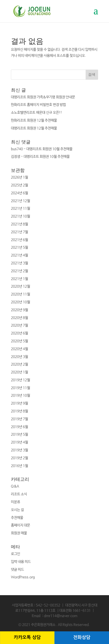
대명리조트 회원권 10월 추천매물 (49, 149)
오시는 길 (17, 510)
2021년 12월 (20, 201)
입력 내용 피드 (21, 562)
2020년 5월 (19, 341)
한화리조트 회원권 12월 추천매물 (34, 120)
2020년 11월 (20, 294)
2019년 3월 (19, 450)
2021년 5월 (19, 247)
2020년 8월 (19, 318)
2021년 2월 (19, 271)
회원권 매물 (19, 533)
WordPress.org (23, 577)
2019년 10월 (20, 396)
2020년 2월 (19, 364)
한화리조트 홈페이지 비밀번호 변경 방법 (38, 105)
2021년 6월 (19, 240)
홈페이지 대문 (20, 525)
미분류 (15, 502)
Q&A (15, 486)
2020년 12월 (20, 286)
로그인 (15, 554)
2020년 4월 (19, 349)
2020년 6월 (19, 333)
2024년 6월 (19, 193)
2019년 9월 (19, 403)
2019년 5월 (19, 434)
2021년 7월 (19, 232)
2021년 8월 (19, 224)
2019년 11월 (20, 388)
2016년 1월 (19, 466)
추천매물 (17, 518)
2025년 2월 (19, 185)
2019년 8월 (19, 411)
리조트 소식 (19, 494)
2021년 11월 (20, 209)
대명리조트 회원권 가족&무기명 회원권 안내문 (43, 97)
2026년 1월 (19, 177)
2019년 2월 (19, 458)
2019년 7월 (19, 419)
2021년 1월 (19, 279)
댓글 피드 (17, 570)
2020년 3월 (19, 357)
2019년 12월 (20, 380)
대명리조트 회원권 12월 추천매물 (34, 128)
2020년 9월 (19, 310)
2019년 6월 (19, 427)
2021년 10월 (20, 216)
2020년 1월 (19, 372)
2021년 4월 (19, 255)
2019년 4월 (19, 442)
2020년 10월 (20, 302)
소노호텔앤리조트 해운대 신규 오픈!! (36, 113)
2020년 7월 (19, 325)
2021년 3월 (19, 263)
